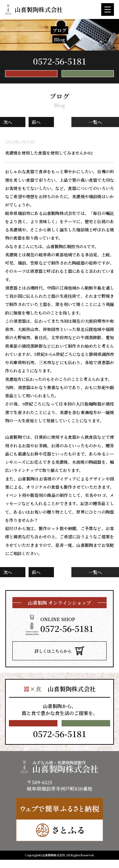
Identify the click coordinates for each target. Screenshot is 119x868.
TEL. (60, 61)
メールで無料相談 (31, 76)
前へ (36, 126)
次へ (8, 126)
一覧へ (95, 126)
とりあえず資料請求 (88, 76)
